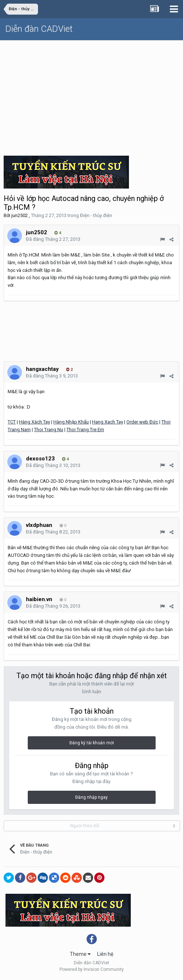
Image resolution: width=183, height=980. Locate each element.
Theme (80, 954)
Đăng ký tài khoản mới (92, 743)
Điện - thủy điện (96, 215)
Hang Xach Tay (108, 422)
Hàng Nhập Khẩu (71, 422)
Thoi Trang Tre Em (85, 430)
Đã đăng (53, 239)
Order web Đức (142, 422)
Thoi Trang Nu (49, 430)
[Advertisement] (91, 95)
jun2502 (20, 215)
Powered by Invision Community (92, 969)
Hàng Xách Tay (35, 422)
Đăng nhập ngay (91, 797)
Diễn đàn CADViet (39, 29)
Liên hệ (105, 954)
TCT (12, 422)
